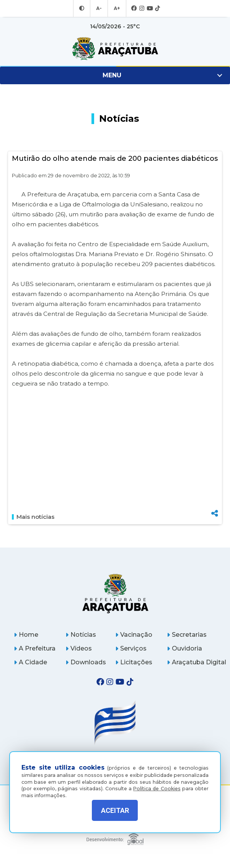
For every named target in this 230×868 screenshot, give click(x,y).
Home (26, 635)
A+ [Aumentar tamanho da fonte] (116, 8)
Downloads (86, 662)
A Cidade (30, 662)
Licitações (134, 662)
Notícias (81, 635)
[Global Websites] (115, 837)
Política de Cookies (157, 784)
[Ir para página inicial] (115, 49)
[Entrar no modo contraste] (83, 8)
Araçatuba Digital (197, 662)
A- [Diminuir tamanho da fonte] (99, 8)
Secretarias (187, 635)
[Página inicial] (115, 593)
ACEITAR (115, 810)
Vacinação (134, 635)
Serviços (131, 648)
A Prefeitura (35, 648)
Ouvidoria (184, 648)
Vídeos (79, 648)
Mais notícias (33, 517)
